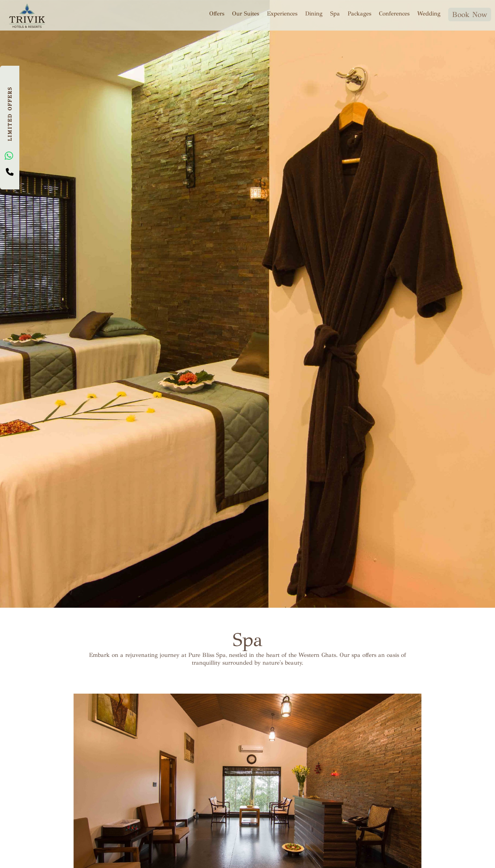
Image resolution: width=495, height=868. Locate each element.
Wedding (429, 13)
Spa (335, 13)
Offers (217, 13)
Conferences (394, 13)
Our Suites (246, 13)
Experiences (282, 13)
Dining (314, 13)
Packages (359, 13)
